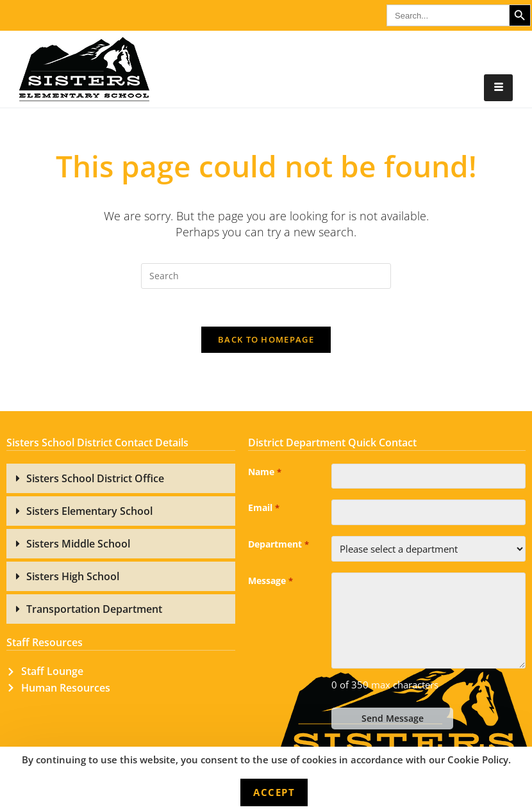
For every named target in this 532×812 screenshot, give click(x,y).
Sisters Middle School (78, 545)
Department (278, 547)
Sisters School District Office (95, 480)
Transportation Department (94, 610)
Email (263, 510)
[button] (121, 480)
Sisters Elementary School (89, 512)
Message (270, 583)
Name (264, 474)
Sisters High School (73, 578)
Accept (274, 792)
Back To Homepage (266, 341)
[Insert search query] (266, 276)
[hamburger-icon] (498, 88)
